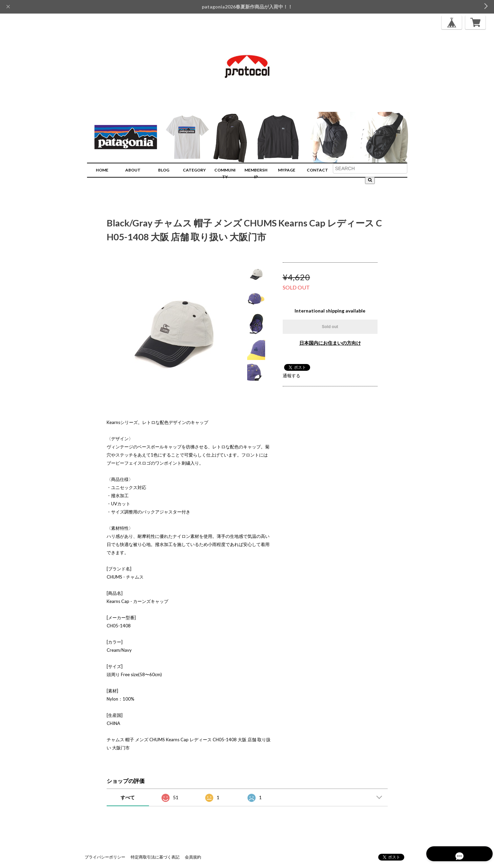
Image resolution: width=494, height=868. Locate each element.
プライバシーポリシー (105, 857)
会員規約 (193, 857)
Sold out (330, 327)
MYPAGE (287, 170)
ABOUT (133, 170)
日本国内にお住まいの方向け (330, 343)
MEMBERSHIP (256, 173)
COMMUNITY (225, 173)
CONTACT (317, 170)
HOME (102, 170)
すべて (128, 797)
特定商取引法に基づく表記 (155, 857)
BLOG (164, 170)
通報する (292, 376)
